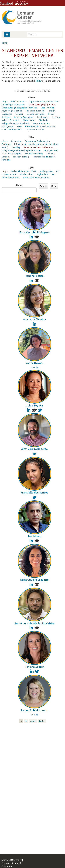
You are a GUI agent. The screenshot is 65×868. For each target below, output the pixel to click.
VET (54, 174)
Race (19, 126)
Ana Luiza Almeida (34, 319)
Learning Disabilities (24, 117)
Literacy (56, 117)
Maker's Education (10, 120)
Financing (6, 144)
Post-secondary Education (36, 177)
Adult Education (19, 101)
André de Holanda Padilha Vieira (34, 623)
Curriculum (16, 141)
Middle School (27, 174)
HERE (39, 81)
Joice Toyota (34, 405)
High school (43, 174)
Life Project (43, 117)
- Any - (5, 101)
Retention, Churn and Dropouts (40, 126)
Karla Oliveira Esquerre (34, 580)
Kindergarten (46, 171)
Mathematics (29, 120)
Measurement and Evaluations (38, 147)
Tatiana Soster (34, 667)
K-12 (58, 171)
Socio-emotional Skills (12, 130)
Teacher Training (21, 157)
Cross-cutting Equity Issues (42, 104)
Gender (19, 114)
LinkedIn (34, 367)
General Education (36, 114)
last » (42, 721)
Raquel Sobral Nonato (34, 710)
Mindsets (44, 120)
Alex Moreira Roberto (35, 449)
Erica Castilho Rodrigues (34, 232)
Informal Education (11, 177)
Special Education (35, 130)
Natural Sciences (41, 123)
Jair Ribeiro (34, 536)
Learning (16, 147)
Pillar (31, 137)
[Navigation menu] (7, 34)
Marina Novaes (34, 363)
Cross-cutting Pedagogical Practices (19, 108)
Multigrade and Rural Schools (16, 123)
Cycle (31, 167)
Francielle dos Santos (34, 492)
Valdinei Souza (35, 276)
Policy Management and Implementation (21, 150)
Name (19, 185)
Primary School (9, 174)
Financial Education (35, 111)
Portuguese (7, 126)
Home (4, 43)
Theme (31, 98)
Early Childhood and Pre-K (24, 171)
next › (33, 721)
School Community (34, 153)
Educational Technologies (37, 141)
